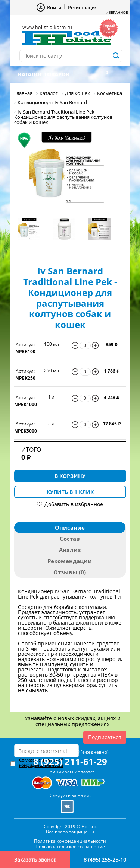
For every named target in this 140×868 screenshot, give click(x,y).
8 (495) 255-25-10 (105, 860)
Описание (70, 527)
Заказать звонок (35, 860)
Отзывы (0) (70, 572)
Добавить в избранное (74, 504)
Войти (54, 7)
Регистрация (83, 7)
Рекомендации (70, 561)
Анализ (70, 550)
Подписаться (105, 737)
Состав (70, 539)
